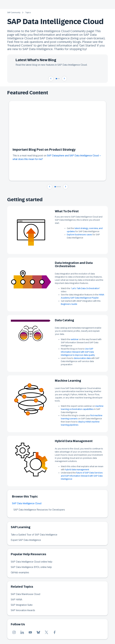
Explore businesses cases (80, 235)
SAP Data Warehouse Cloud (25, 594)
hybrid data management (77, 470)
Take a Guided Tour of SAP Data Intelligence (34, 535)
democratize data (82, 358)
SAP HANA (16, 600)
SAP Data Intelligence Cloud (27, 503)
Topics (28, 13)
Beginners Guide (69, 304)
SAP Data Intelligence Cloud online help (32, 562)
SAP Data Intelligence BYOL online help (31, 567)
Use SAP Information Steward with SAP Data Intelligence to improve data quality (78, 352)
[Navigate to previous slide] (51, 79)
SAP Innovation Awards (23, 610)
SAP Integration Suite (22, 605)
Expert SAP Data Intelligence (26, 540)
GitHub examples (20, 572)
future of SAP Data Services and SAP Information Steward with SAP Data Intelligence (82, 476)
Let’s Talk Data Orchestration (85, 288)
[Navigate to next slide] (64, 79)
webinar (75, 339)
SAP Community (14, 13)
